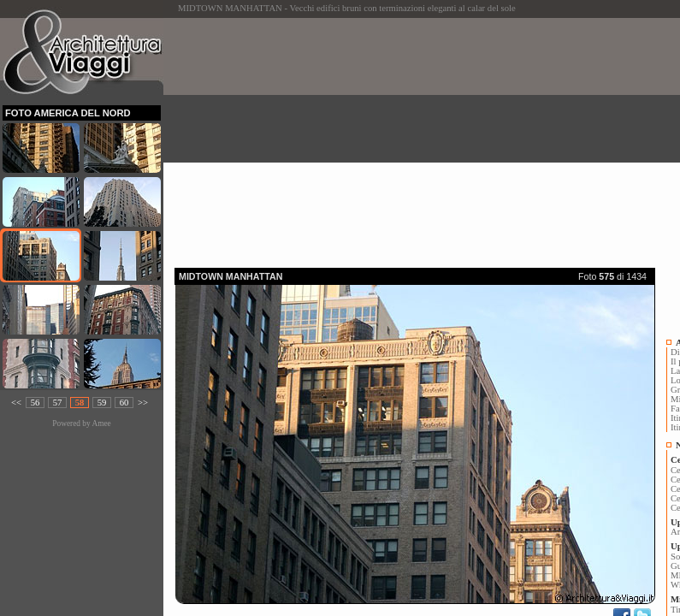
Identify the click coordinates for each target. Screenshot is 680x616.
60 (124, 403)
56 (35, 403)
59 (102, 403)
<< (16, 403)
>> (143, 403)
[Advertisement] (427, 138)
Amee (101, 423)
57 (58, 403)
